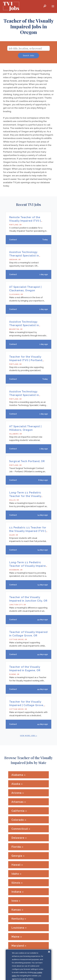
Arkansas (17, 802)
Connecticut (20, 829)
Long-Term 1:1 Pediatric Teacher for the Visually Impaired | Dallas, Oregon (26, 496)
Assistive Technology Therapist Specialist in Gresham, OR (24, 256)
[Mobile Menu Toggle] (53, 6)
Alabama (17, 775)
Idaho (15, 874)
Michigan (17, 964)
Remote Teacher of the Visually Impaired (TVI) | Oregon (25, 221)
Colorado (18, 820)
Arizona (16, 793)
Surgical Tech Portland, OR (27, 461)
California (18, 811)
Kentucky (18, 919)
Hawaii (16, 865)
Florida (16, 847)
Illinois (16, 883)
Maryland (18, 946)
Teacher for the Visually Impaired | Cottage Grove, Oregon (27, 705)
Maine (15, 937)
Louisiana (18, 928)
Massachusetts (21, 955)
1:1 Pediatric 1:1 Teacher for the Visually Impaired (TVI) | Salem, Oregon (28, 531)
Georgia (17, 856)
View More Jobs (28, 736)
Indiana (16, 892)
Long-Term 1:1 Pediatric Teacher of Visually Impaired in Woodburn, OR (28, 566)
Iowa (15, 901)
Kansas (16, 910)
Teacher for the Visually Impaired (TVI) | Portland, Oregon (26, 360)
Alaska (16, 784)
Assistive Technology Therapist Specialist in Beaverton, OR (24, 325)
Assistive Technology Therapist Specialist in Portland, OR (24, 395)
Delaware (18, 838)
